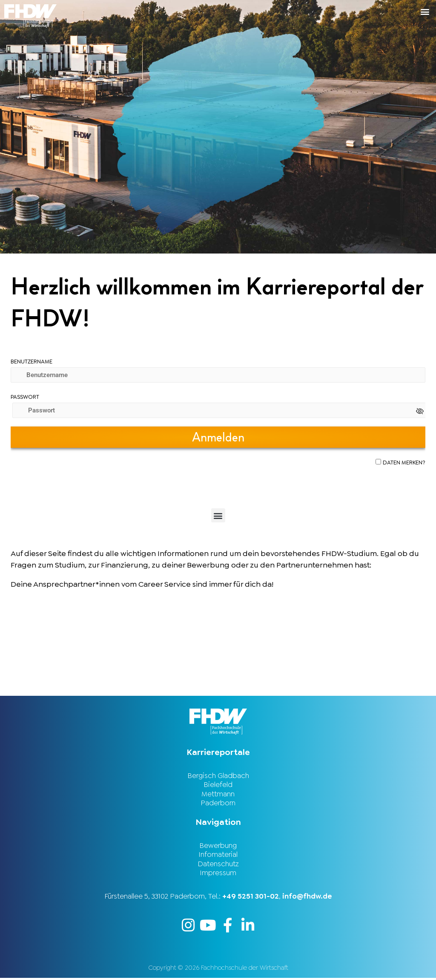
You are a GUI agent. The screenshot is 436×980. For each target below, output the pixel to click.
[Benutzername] (218, 375)
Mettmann (218, 794)
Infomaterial (218, 856)
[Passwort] (220, 410)
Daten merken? (404, 463)
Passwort (25, 397)
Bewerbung (218, 846)
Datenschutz (218, 865)
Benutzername (32, 362)
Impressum (218, 874)
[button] (327, 11)
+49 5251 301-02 (251, 898)
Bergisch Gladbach (218, 775)
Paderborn (218, 804)
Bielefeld (218, 785)
